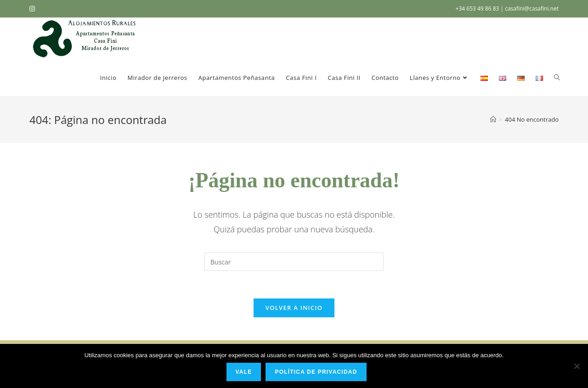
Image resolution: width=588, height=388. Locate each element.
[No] (577, 366)
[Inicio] (493, 119)
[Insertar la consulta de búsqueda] (294, 262)
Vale (244, 372)
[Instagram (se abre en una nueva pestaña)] (34, 9)
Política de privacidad (316, 372)
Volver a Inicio (294, 308)
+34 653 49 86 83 (478, 8)
